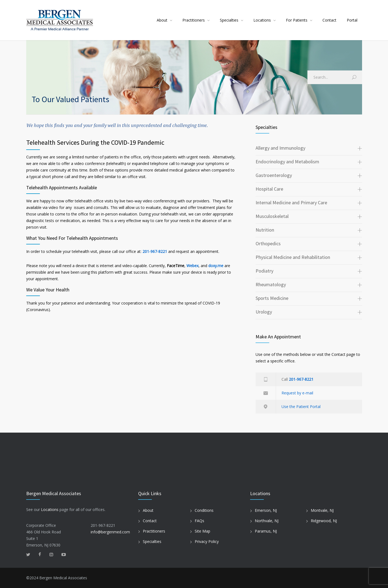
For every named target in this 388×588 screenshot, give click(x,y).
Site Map (202, 531)
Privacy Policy (207, 541)
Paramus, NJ (266, 531)
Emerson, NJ (266, 510)
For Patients (297, 20)
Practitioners (194, 20)
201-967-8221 (155, 251)
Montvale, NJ (322, 510)
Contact (329, 20)
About (162, 20)
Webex (192, 266)
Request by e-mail (297, 393)
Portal (352, 20)
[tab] (309, 149)
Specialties (229, 20)
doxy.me (216, 266)
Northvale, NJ (267, 521)
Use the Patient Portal (301, 407)
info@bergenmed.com (110, 532)
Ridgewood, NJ (324, 521)
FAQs (199, 521)
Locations (262, 20)
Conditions (204, 510)
